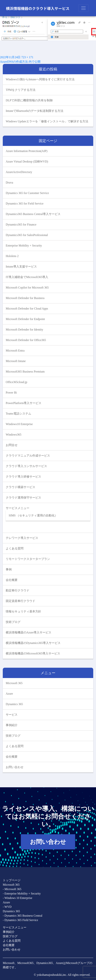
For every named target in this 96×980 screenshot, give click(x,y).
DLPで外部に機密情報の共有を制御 (30, 100)
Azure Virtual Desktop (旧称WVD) (27, 161)
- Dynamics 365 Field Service (20, 920)
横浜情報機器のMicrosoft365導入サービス (33, 653)
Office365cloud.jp (17, 382)
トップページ (12, 880)
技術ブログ (13, 622)
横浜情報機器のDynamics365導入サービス (33, 643)
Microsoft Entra (15, 351)
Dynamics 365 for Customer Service (27, 193)
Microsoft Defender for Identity (24, 330)
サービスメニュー (18, 508)
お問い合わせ (15, 767)
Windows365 (14, 435)
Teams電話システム (18, 414)
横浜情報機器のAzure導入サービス (29, 632)
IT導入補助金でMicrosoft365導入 (27, 277)
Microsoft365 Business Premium (25, 372)
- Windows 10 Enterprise (17, 898)
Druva (9, 182)
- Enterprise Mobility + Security (22, 893)
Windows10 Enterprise (19, 424)
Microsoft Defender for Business (25, 298)
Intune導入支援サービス (21, 267)
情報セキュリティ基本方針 (23, 611)
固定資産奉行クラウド (20, 601)
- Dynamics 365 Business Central (23, 916)
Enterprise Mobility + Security (24, 246)
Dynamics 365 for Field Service (25, 203)
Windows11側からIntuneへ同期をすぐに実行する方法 (40, 79)
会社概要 (12, 580)
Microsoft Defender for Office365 (26, 340)
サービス (12, 715)
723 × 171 (27, 57)
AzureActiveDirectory (19, 172)
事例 (9, 569)
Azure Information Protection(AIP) (27, 151)
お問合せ (12, 445)
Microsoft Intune (16, 361)
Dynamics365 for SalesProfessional (27, 235)
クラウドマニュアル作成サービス (28, 456)
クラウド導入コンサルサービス (26, 466)
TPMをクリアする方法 (21, 90)
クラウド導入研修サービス (23, 477)
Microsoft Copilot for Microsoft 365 (27, 288)
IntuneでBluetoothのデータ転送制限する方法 (35, 111)
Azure (9, 694)
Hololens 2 (12, 256)
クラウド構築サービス (20, 487)
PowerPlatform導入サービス (24, 403)
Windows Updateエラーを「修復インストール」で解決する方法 (47, 121)
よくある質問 (15, 548)
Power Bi (11, 393)
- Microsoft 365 (12, 889)
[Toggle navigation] (83, 8)
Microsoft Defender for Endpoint (25, 319)
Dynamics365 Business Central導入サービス (33, 214)
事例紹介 (12, 725)
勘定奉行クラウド (18, 590)
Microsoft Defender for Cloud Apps (27, 309)
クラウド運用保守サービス (23, 498)
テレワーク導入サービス (22, 538)
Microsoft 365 (14, 683)
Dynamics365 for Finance (21, 225)
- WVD (7, 907)
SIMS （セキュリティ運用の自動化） (33, 515)
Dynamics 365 (14, 704)
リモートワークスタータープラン (28, 559)
